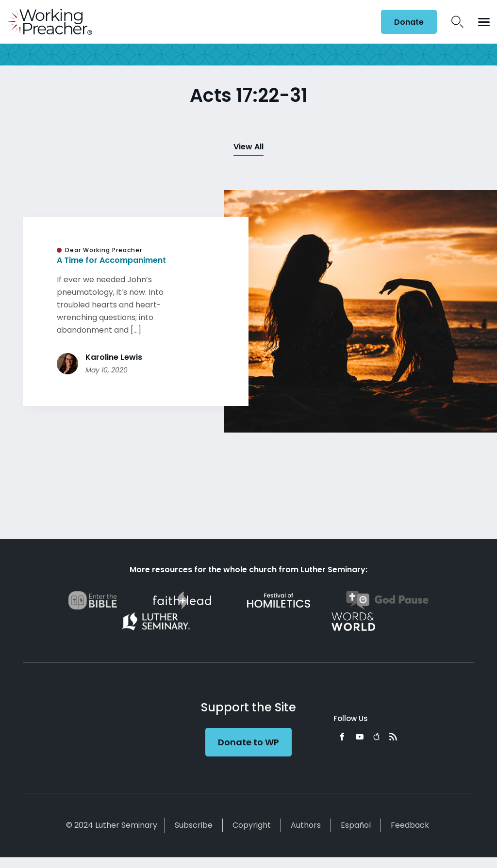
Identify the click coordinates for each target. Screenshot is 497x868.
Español (356, 825)
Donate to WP (248, 742)
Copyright (252, 825)
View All (248, 147)
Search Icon (457, 22)
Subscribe (194, 825)
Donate (409, 22)
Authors (306, 825)
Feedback (410, 825)
